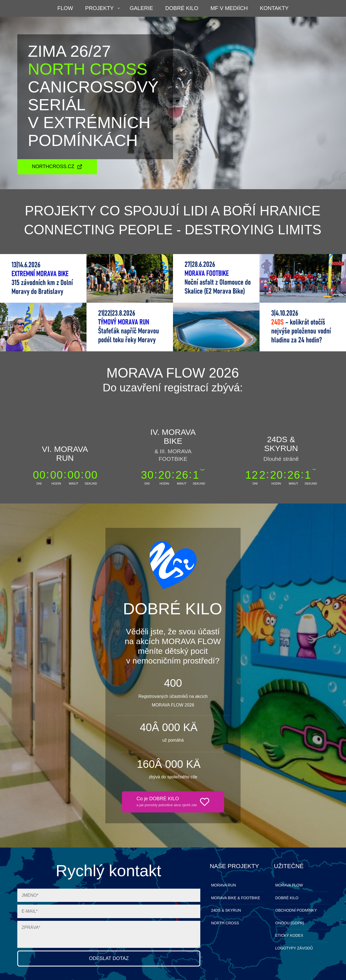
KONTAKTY (274, 8)
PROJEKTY (99, 8)
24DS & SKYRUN (226, 910)
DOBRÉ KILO (182, 8)
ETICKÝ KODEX (289, 935)
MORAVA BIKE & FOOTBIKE (236, 898)
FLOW (65, 8)
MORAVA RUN (224, 885)
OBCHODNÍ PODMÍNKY (296, 910)
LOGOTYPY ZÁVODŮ (294, 948)
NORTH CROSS (225, 923)
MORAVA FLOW (289, 885)
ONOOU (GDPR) (290, 923)
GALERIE (142, 8)
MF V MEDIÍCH (229, 8)
